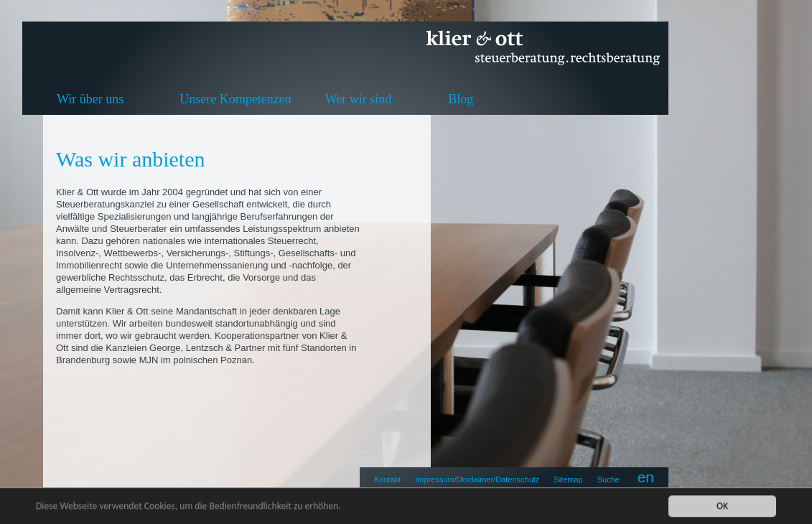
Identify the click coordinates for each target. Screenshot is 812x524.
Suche (608, 479)
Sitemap (568, 479)
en (646, 477)
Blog (461, 99)
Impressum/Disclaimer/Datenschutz (477, 479)
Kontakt (387, 479)
